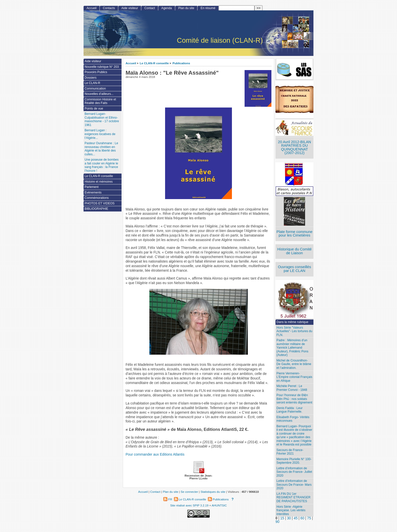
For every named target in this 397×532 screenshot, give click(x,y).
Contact (150, 8)
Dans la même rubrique (292, 322)
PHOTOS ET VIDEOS (100, 203)
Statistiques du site (213, 492)
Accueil (131, 63)
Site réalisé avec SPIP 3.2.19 (189, 505)
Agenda (167, 8)
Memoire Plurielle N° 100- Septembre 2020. (294, 461)
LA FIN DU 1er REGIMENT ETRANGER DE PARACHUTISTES (293, 497)
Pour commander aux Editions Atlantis (155, 454)
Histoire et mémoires (99, 182)
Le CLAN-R (92, 83)
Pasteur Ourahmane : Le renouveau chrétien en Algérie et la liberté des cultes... (101, 149)
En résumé (208, 8)
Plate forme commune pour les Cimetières (294, 234)
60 (302, 518)
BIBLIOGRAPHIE (96, 209)
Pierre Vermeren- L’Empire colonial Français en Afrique (294, 377)
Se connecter (189, 492)
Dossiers (91, 78)
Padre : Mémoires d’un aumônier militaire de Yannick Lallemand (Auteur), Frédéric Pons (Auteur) (292, 348)
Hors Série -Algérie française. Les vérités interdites (291, 510)
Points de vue (94, 109)
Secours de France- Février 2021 (290, 452)
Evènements (93, 193)
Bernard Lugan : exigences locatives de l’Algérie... (100, 134)
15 (282, 518)
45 (296, 518)
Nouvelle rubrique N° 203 (102, 67)
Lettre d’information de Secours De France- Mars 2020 (294, 485)
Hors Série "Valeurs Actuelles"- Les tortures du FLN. (294, 331)
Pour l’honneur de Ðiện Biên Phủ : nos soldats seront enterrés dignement (294, 399)
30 (289, 518)
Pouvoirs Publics (96, 72)
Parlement (92, 187)
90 (277, 522)
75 (309, 518)
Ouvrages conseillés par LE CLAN (295, 269)
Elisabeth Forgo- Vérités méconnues (293, 419)
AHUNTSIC (219, 505)
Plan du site (186, 8)
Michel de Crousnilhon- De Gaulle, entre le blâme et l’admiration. (294, 364)
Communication (95, 89)
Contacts (109, 8)
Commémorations (97, 198)
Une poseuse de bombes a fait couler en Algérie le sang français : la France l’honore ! (102, 165)
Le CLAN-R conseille (154, 63)
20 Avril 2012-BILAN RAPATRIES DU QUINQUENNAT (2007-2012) (294, 147)
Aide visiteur (130, 8)
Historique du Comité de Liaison (294, 251)
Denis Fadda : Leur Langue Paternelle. (290, 410)
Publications (181, 63)
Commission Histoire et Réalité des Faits (100, 101)
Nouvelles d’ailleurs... (99, 94)
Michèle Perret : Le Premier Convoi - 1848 (292, 388)
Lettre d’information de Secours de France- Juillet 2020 (294, 472)
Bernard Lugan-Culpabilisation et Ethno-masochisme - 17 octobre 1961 (102, 119)
